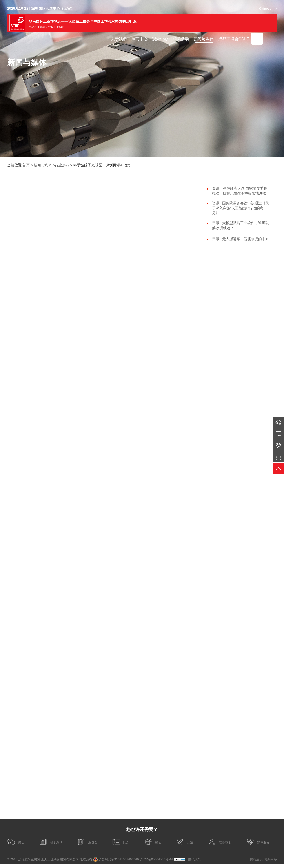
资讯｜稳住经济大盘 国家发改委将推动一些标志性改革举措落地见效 (240, 191)
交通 (185, 845)
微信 (16, 845)
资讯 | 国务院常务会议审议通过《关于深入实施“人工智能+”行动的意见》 (241, 208)
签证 (153, 845)
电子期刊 (51, 845)
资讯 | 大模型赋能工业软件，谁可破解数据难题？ (241, 225)
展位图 (87, 845)
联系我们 (220, 845)
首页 (26, 165)
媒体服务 (258, 845)
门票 (121, 845)
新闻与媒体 (43, 165)
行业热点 (62, 165)
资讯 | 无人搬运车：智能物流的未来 (241, 239)
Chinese (265, 9)
